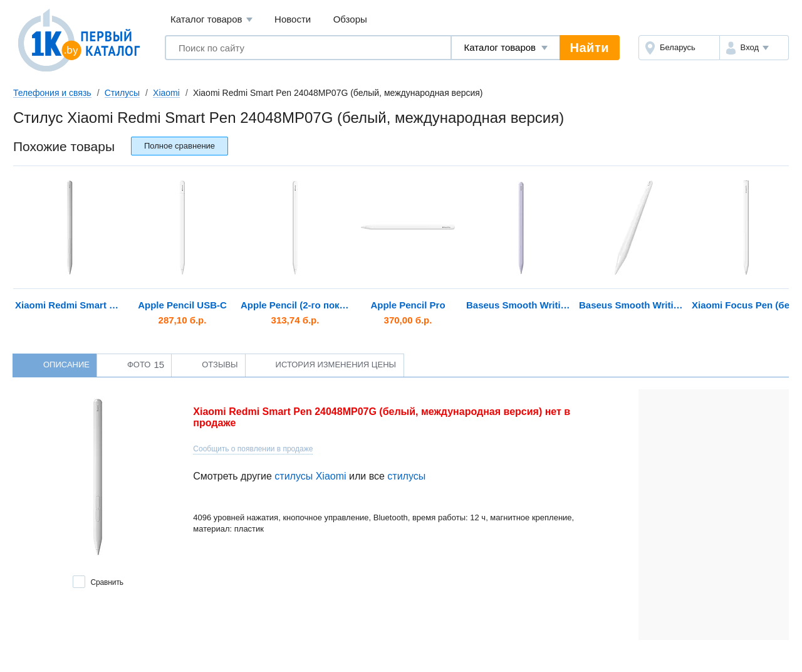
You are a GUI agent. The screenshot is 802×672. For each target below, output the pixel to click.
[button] (754, 48)
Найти (590, 48)
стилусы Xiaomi (310, 476)
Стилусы (122, 93)
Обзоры (350, 19)
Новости (293, 19)
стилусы (406, 476)
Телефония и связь (52, 93)
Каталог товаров (211, 20)
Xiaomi (166, 93)
